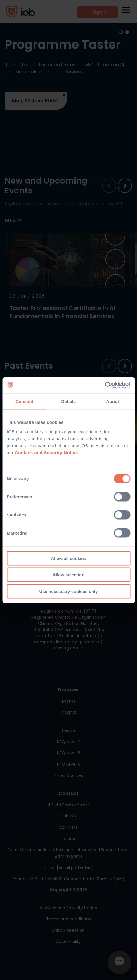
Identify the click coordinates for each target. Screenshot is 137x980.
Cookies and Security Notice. (47, 452)
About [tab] (113, 401)
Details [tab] (69, 401)
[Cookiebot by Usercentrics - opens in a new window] (105, 385)
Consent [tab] (24, 401)
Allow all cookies (68, 558)
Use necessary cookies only (68, 591)
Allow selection (68, 575)
